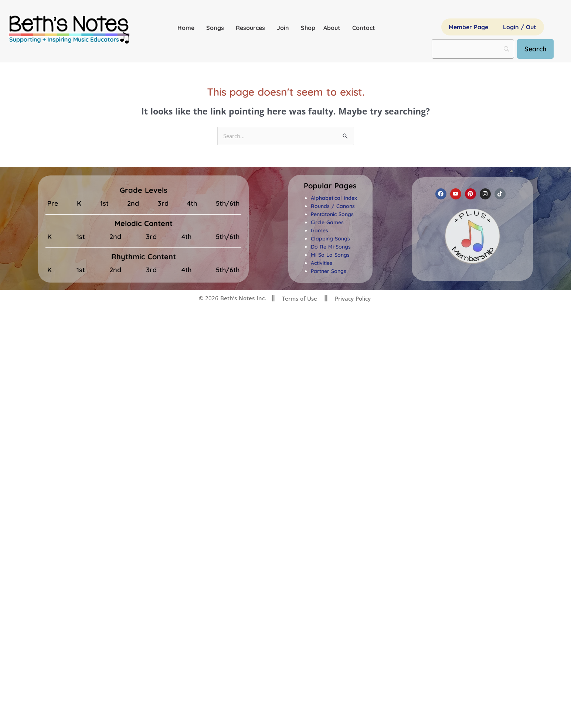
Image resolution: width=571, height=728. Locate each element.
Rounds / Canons (333, 206)
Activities (322, 263)
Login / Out (520, 27)
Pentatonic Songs (332, 215)
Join (285, 28)
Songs (217, 28)
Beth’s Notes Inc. (242, 298)
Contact (364, 28)
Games (320, 231)
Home (188, 28)
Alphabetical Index (334, 198)
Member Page (468, 27)
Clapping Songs (330, 239)
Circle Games (327, 223)
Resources (252, 28)
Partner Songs (329, 271)
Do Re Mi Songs (331, 247)
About (334, 28)
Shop (308, 28)
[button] (330, 186)
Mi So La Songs (330, 255)
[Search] (535, 49)
